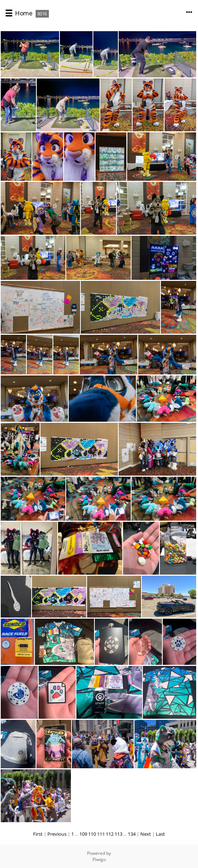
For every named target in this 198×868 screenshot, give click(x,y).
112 (110, 834)
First (38, 834)
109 (83, 834)
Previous (57, 834)
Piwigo (99, 859)
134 (132, 834)
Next (146, 834)
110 (92, 834)
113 (118, 834)
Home (24, 13)
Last (160, 834)
